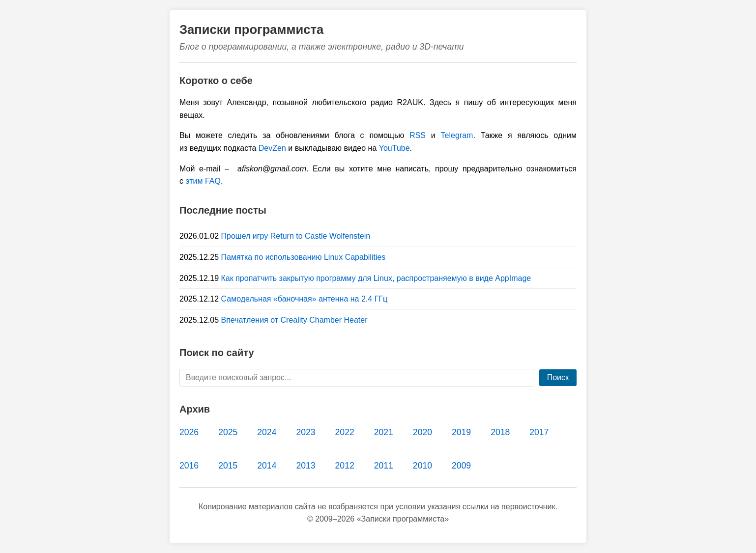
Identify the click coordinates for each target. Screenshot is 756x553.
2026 (189, 432)
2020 (422, 432)
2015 (228, 466)
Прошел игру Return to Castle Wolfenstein (296, 236)
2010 (422, 466)
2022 (345, 432)
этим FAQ (203, 181)
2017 (539, 432)
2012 (345, 466)
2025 (228, 432)
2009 (461, 466)
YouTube (394, 148)
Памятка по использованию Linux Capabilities (304, 257)
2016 (189, 466)
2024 (267, 432)
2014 (267, 466)
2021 (384, 432)
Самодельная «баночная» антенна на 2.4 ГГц (305, 299)
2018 (500, 432)
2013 (305, 466)
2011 (384, 466)
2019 (461, 432)
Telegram (457, 135)
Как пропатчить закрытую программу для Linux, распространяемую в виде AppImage (376, 278)
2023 (305, 432)
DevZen (272, 148)
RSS (418, 135)
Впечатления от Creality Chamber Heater (294, 320)
